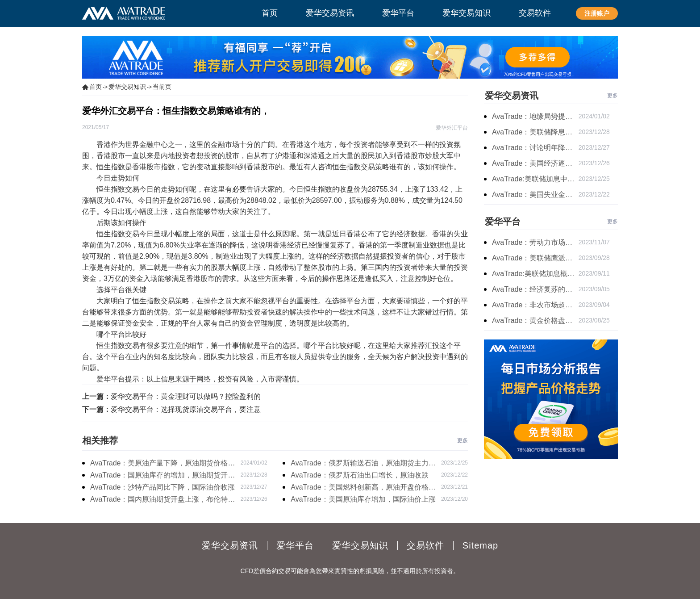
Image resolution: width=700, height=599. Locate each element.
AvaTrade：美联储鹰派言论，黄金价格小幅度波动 (535, 258)
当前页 (162, 87)
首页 (96, 87)
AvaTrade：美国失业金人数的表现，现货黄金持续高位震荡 (535, 195)
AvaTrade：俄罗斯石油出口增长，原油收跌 (359, 475)
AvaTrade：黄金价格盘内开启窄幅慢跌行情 (535, 320)
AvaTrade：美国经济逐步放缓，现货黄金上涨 (535, 163)
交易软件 (425, 545)
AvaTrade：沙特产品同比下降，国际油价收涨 (162, 487)
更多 (462, 440)
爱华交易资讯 (512, 96)
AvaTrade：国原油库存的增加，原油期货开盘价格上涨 (162, 476)
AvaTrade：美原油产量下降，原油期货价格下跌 (162, 464)
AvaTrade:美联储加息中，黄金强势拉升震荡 (535, 179)
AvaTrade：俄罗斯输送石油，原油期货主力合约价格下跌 (363, 464)
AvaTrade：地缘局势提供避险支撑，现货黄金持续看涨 (535, 116)
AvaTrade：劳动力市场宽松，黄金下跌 (535, 242)
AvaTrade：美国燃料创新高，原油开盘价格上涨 (363, 488)
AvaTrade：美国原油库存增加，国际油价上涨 (363, 499)
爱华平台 (503, 222)
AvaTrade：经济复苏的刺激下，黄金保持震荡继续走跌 (535, 289)
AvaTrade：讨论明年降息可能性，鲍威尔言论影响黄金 (535, 148)
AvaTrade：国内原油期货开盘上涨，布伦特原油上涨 (162, 500)
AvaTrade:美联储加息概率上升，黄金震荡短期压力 (535, 274)
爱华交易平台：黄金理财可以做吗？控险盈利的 (186, 396)
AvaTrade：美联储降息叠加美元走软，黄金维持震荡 (535, 132)
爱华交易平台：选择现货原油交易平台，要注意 (186, 409)
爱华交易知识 (127, 87)
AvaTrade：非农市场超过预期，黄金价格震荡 (535, 305)
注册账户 (597, 13)
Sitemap (480, 545)
